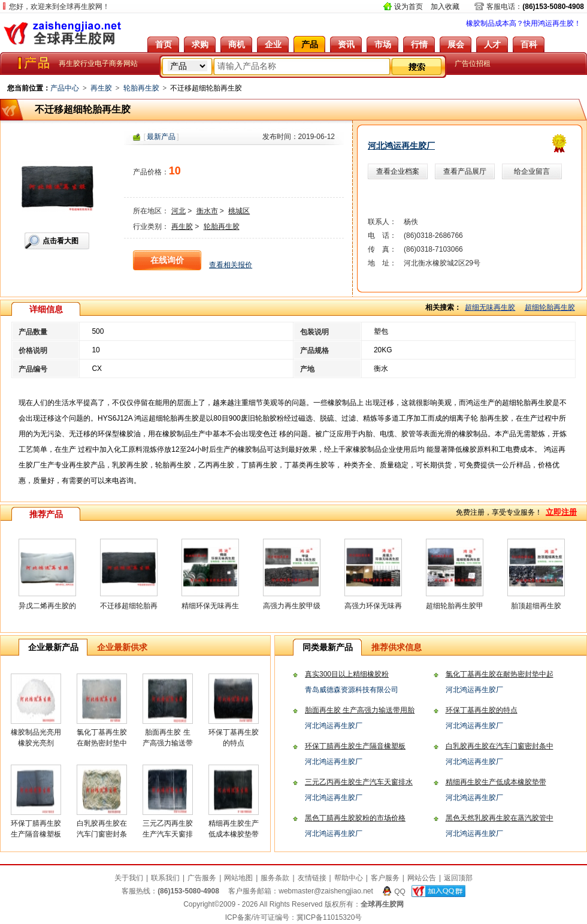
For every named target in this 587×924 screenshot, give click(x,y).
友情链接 (312, 878)
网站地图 (238, 878)
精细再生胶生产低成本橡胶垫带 (496, 782)
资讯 (346, 44)
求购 (200, 44)
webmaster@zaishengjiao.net (326, 891)
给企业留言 (532, 171)
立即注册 (561, 512)
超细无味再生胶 (490, 307)
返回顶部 (458, 878)
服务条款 (275, 878)
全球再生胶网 (63, 33)
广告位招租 (473, 64)
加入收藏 (445, 7)
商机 (237, 44)
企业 (273, 44)
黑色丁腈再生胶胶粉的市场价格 (355, 818)
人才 (492, 44)
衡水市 (207, 211)
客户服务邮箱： (301, 891)
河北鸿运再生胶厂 (401, 146)
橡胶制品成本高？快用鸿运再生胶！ (524, 23)
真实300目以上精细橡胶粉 (347, 674)
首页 (164, 44)
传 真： (382, 249)
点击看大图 (60, 241)
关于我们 (129, 878)
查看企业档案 (398, 171)
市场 (383, 44)
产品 (310, 44)
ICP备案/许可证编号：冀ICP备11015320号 (294, 917)
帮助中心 (349, 878)
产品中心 (65, 88)
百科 (529, 44)
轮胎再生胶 (141, 88)
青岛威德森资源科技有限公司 (352, 690)
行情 (419, 44)
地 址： (382, 263)
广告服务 (202, 878)
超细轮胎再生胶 (550, 307)
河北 (178, 211)
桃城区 (239, 211)
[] (161, 137)
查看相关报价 (231, 265)
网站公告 (422, 878)
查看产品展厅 (465, 171)
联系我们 (165, 878)
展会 (456, 44)
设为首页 (409, 7)
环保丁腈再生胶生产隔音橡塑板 (355, 746)
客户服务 (385, 878)
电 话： (382, 235)
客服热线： (170, 891)
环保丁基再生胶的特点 (482, 710)
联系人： (382, 222)
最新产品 (161, 137)
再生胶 (101, 88)
